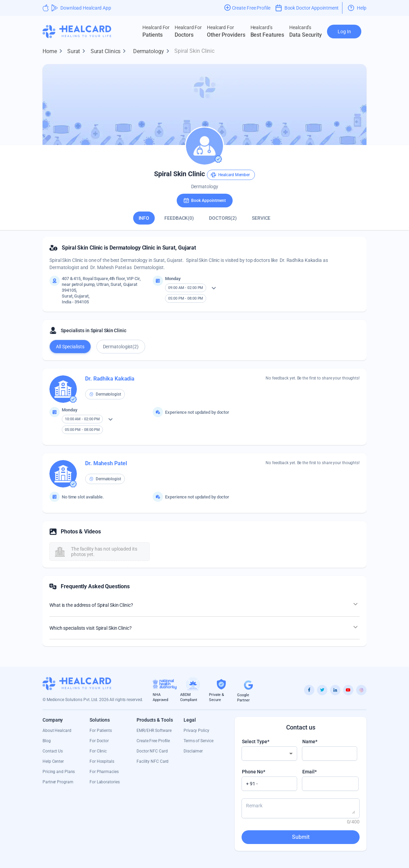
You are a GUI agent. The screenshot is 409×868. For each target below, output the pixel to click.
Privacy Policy (196, 731)
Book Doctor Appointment (307, 8)
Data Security (306, 31)
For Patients (101, 731)
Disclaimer (193, 751)
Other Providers (226, 31)
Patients (156, 31)
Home (54, 51)
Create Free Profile (153, 741)
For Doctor (99, 741)
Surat (78, 51)
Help (357, 8)
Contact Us (53, 751)
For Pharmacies (104, 772)
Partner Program (58, 782)
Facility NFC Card (153, 761)
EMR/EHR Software (154, 731)
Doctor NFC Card (152, 751)
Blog (47, 741)
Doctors (188, 31)
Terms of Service (198, 741)
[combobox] (269, 754)
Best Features (267, 31)
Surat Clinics (110, 51)
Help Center (53, 761)
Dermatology (153, 51)
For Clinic (98, 751)
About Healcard (57, 731)
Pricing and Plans (59, 772)
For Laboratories (104, 782)
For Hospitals (102, 761)
